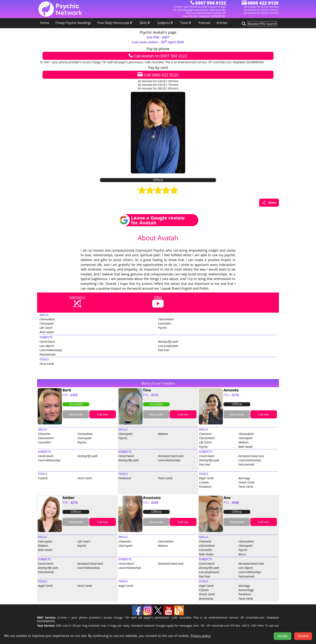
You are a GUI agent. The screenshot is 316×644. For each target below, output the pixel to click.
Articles (222, 23)
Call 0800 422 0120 (158, 75)
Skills (145, 23)
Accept (283, 636)
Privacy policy (201, 636)
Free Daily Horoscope (115, 23)
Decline (303, 636)
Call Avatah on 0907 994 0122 (158, 56)
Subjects (166, 23)
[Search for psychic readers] (243, 24)
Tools (186, 23)
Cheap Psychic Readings (73, 23)
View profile (76, 415)
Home (45, 23)
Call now (103, 415)
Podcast (204, 23)
